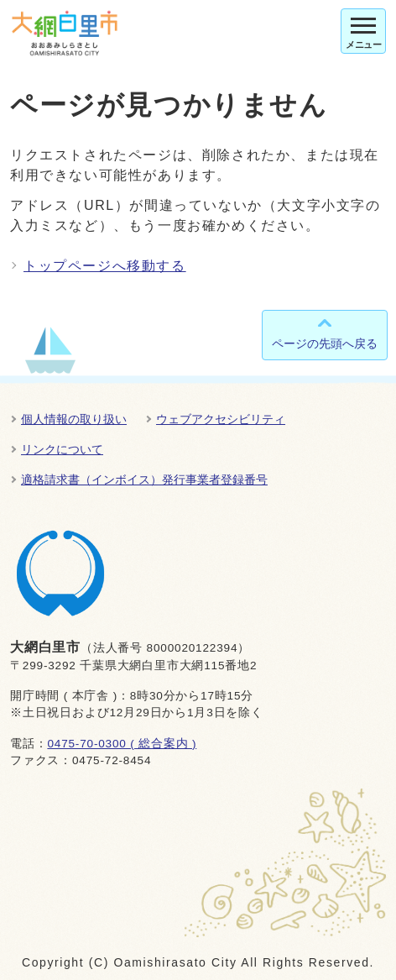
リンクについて (62, 449)
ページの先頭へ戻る (325, 343)
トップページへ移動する (105, 266)
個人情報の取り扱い (74, 419)
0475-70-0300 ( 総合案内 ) (122, 744)
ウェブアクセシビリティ (221, 419)
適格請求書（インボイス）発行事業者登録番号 (144, 480)
